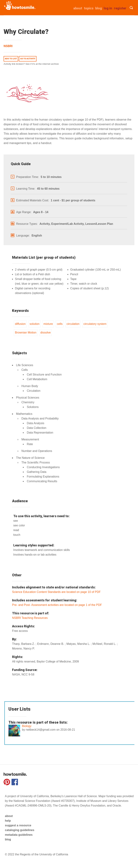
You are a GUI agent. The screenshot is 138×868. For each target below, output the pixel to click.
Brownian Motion (26, 333)
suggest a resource (18, 825)
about (78, 8)
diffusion (20, 324)
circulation (73, 324)
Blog (99, 8)
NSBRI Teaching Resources (30, 618)
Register (120, 8)
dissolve (45, 333)
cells (60, 324)
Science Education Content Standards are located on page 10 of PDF (56, 592)
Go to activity (28, 59)
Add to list (11, 59)
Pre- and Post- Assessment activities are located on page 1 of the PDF (57, 605)
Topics (89, 8)
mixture (48, 324)
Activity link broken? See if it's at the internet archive (31, 64)
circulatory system (95, 324)
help (8, 821)
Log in (108, 8)
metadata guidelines (19, 835)
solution (35, 324)
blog (8, 839)
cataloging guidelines (20, 830)
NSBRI (8, 46)
